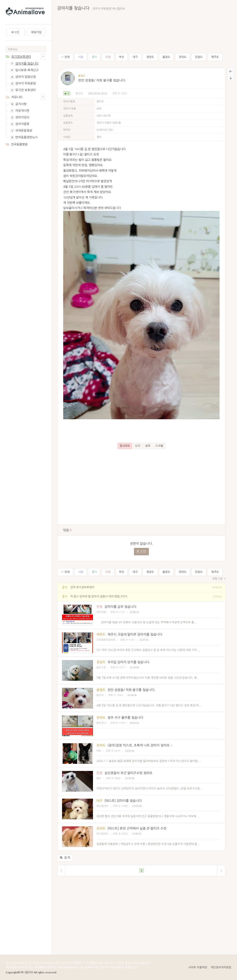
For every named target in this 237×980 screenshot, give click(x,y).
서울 (81, 57)
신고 (138, 446)
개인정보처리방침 (221, 967)
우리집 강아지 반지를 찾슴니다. (129, 662)
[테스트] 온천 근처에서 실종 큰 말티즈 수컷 (137, 828)
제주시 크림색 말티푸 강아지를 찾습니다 (135, 634)
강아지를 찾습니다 (24, 64)
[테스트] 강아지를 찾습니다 (123, 801)
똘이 (99, 778)
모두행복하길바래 (106, 640)
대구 (135, 57)
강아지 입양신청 (23, 77)
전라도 (183, 57)
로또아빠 (101, 612)
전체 (65, 57)
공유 (148, 446)
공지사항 (18, 104)
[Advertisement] (26, 168)
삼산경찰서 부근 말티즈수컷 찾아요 (128, 773)
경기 (94, 57)
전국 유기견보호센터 (82, 587)
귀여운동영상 (21, 131)
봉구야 (79, 94)
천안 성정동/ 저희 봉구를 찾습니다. (102, 80)
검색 (65, 858)
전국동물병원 (19, 144)
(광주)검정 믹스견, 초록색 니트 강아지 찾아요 (138, 745)
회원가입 (36, 32)
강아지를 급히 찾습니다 (120, 607)
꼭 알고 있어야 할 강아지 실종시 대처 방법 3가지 (99, 596)
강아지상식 (20, 118)
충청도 (166, 57)
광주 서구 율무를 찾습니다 (125, 718)
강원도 (199, 57)
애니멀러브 (102, 806)
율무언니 (101, 723)
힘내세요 (125, 446)
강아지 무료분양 (23, 84)
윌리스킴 (101, 668)
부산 (122, 57)
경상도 (150, 57)
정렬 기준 (219, 579)
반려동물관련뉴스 (24, 137)
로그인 (15, 32)
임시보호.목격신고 (25, 70)
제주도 (215, 57)
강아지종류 (20, 124)
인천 (108, 57)
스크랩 (159, 446)
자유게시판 (20, 111)
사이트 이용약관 (198, 967)
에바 (99, 751)
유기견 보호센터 (23, 90)
